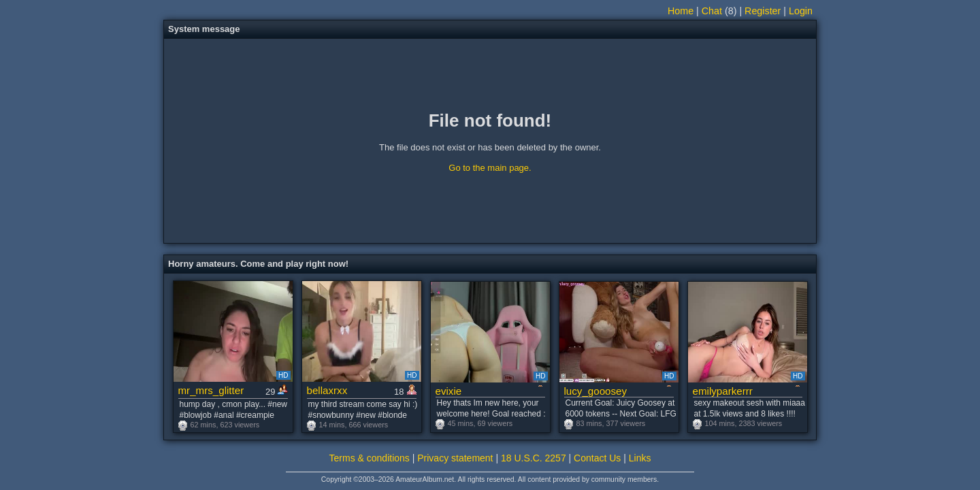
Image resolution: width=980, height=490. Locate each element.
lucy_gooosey (596, 391)
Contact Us (597, 458)
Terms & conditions (370, 458)
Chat (712, 11)
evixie (449, 391)
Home (681, 11)
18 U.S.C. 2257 (534, 458)
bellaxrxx (327, 390)
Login (801, 11)
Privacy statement (455, 458)
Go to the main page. (490, 168)
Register (763, 11)
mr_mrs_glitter (211, 390)
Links (640, 458)
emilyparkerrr (723, 391)
